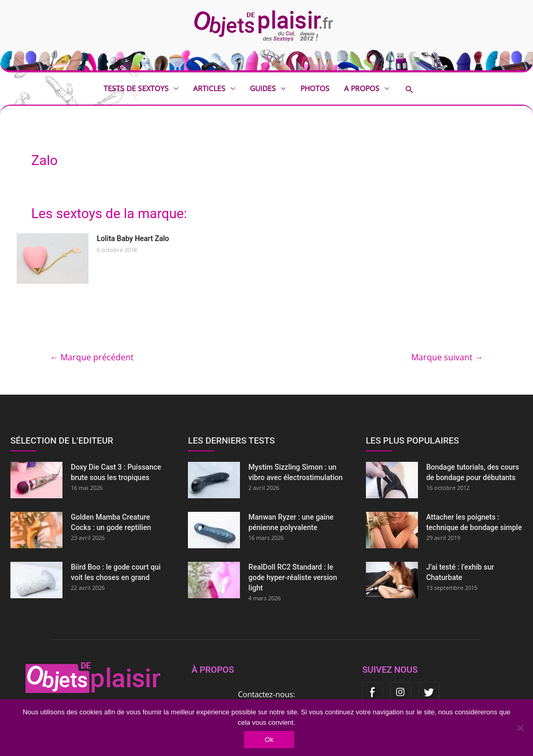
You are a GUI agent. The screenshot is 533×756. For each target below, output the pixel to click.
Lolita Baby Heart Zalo (133, 238)
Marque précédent (92, 357)
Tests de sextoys (136, 88)
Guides (263, 88)
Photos (315, 88)
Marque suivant (447, 357)
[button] (417, 89)
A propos (362, 88)
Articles (209, 88)
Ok (269, 740)
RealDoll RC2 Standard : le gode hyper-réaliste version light (293, 577)
